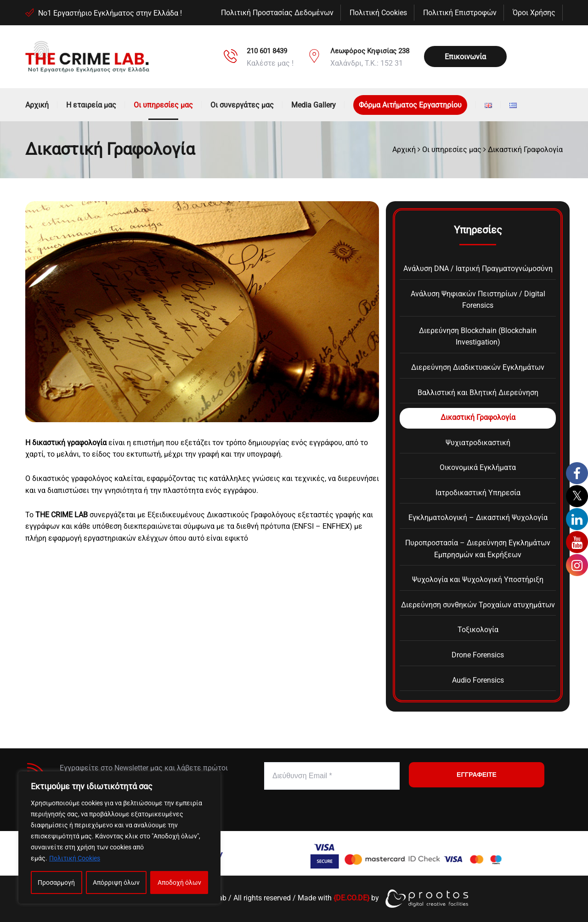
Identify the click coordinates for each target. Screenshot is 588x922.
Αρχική (37, 105)
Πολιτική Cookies (75, 858)
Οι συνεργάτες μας (242, 105)
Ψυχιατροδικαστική (478, 443)
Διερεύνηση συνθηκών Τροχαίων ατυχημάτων (478, 605)
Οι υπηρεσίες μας (163, 105)
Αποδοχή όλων (179, 882)
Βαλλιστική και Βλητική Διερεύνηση (478, 393)
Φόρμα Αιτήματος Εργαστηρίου (410, 105)
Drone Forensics (478, 655)
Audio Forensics (478, 680)
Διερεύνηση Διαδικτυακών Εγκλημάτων (478, 367)
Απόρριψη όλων (116, 882)
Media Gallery (314, 105)
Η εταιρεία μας (91, 105)
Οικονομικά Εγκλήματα (478, 467)
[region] (119, 837)
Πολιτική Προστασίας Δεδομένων (277, 13)
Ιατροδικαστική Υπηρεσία (478, 493)
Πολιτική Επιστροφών (460, 13)
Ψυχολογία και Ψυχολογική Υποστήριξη (478, 580)
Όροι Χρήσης (534, 13)
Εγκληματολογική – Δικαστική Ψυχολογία (478, 518)
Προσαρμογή (56, 882)
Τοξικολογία (478, 630)
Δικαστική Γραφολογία (478, 417)
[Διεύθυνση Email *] (332, 776)
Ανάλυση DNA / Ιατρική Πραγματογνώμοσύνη (478, 269)
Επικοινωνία (465, 57)
